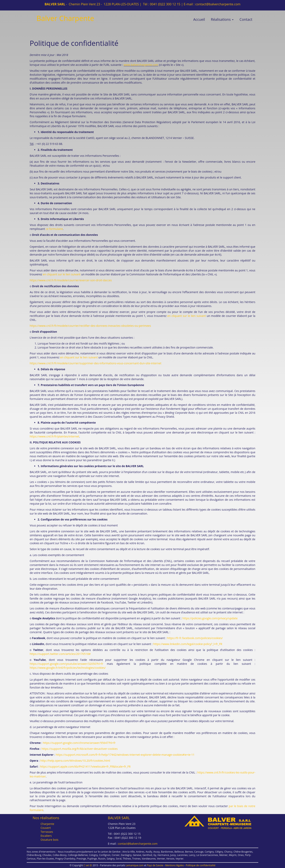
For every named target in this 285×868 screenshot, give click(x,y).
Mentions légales (175, 865)
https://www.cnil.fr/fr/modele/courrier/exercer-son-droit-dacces (71, 280)
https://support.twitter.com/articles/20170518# (60, 654)
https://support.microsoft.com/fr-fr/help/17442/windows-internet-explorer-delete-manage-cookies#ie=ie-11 (125, 755)
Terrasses (47, 832)
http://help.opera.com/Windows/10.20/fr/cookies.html (75, 761)
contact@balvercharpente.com (218, 4)
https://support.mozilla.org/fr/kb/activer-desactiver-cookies (80, 749)
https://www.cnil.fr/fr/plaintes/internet (54, 436)
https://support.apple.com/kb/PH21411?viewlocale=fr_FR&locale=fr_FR (85, 766)
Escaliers (46, 836)
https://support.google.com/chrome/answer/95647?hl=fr (79, 743)
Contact (246, 19)
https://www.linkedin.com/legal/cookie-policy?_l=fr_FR (188, 644)
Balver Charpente (65, 18)
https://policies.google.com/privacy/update (210, 618)
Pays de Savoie (155, 865)
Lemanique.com (135, 865)
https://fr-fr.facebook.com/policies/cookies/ (195, 638)
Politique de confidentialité (201, 865)
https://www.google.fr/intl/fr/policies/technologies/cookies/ (68, 668)
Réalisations (222, 19)
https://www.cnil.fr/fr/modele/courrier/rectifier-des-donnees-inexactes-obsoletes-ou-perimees (90, 326)
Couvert (46, 828)
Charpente (47, 824)
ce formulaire (54, 229)
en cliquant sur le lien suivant (62, 274)
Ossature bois (49, 840)
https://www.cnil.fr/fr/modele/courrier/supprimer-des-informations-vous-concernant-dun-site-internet (95, 363)
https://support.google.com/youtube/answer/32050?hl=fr (66, 664)
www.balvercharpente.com (141, 65)
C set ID (88, 865)
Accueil (199, 19)
